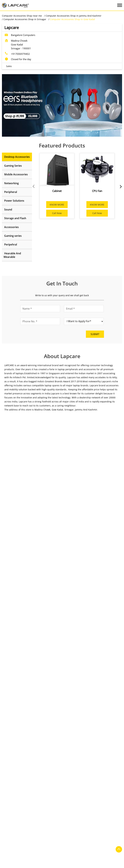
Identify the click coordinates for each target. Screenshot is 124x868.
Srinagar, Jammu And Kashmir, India (22, 573)
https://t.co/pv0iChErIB (79, 617)
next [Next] (120, 186)
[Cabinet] (57, 170)
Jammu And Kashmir (32, 510)
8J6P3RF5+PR (9, 570)
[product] (84, 321)
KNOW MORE (57, 205)
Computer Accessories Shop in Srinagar (70, 866)
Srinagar (26, 515)
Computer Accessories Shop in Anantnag (24, 861)
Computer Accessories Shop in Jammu (70, 861)
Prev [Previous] (34, 186)
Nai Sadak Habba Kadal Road (18, 746)
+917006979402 (20, 54)
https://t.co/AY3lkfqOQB (17, 650)
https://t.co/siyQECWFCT (18, 617)
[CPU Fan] (97, 170)
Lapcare (34, 691)
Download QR (50, 458)
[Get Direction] (46, 573)
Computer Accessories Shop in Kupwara (24, 866)
